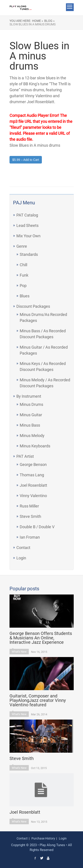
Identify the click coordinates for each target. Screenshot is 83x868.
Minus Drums (31, 404)
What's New (19, 652)
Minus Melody (32, 436)
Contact (23, 548)
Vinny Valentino (33, 496)
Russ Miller (29, 506)
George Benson (33, 464)
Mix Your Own (28, 236)
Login (21, 558)
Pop (23, 286)
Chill (23, 265)
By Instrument (29, 396)
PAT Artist (25, 456)
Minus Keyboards (35, 446)
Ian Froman (30, 537)
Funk (24, 275)
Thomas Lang (32, 475)
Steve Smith (30, 516)
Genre (22, 246)
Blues (25, 296)
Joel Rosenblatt (33, 485)
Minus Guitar (31, 415)
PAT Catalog (27, 215)
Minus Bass (30, 425)
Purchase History (43, 838)
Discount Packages (33, 306)
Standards (29, 254)
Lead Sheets (27, 225)
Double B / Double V (37, 527)
